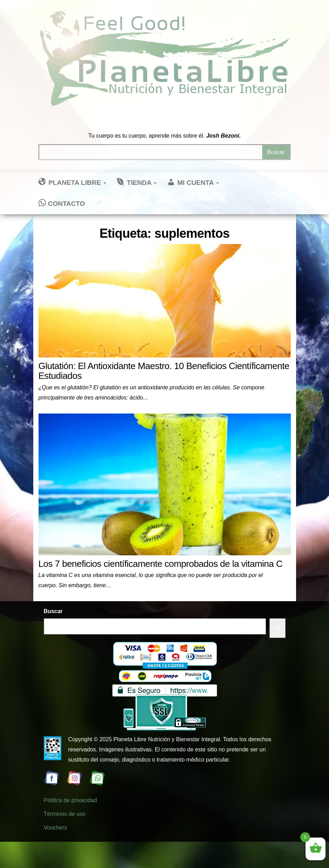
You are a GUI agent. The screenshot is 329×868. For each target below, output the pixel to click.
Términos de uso (65, 814)
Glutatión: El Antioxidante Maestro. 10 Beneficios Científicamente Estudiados (164, 371)
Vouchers (56, 828)
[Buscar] (277, 628)
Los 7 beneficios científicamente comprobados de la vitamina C (161, 564)
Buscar (53, 611)
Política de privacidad (70, 800)
